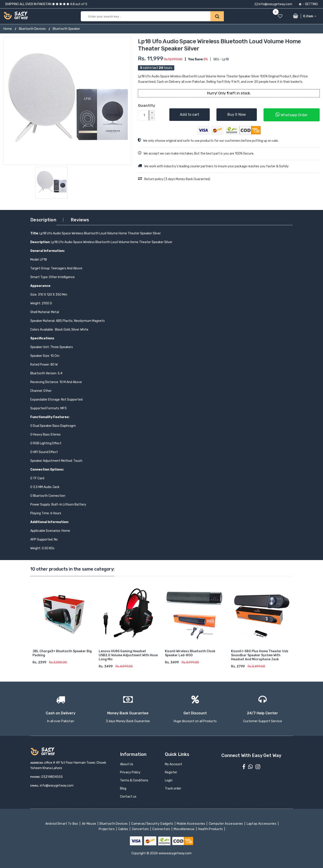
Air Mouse (89, 824)
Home (8, 29)
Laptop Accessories (262, 824)
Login (169, 780)
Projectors (107, 829)
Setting (308, 4)
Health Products (211, 829)
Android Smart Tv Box (62, 824)
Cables (124, 829)
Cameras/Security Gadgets (153, 824)
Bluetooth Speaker (66, 29)
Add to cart (190, 114)
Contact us (128, 797)
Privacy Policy (130, 772)
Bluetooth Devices (32, 29)
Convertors (141, 829)
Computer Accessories (226, 824)
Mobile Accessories (191, 824)
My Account (174, 764)
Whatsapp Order (291, 114)
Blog (123, 788)
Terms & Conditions (134, 780)
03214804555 (52, 777)
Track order (173, 788)
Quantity (147, 106)
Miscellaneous (184, 829)
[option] (67, 101)
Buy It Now (237, 114)
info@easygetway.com (274, 4)
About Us (127, 764)
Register (171, 772)
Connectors (162, 829)
